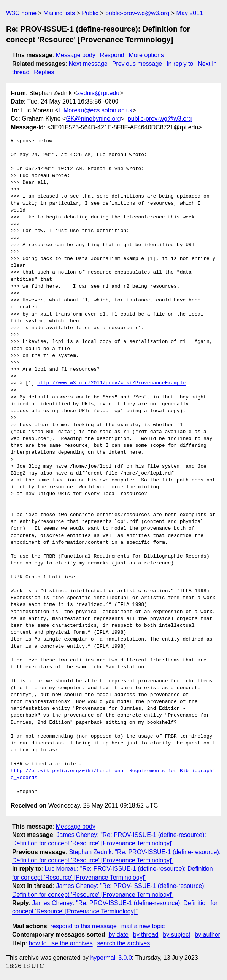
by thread (146, 935)
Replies (44, 72)
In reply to (180, 64)
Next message (88, 64)
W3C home (21, 13)
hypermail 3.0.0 (111, 958)
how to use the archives (61, 943)
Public (90, 13)
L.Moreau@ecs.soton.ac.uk (96, 110)
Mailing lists (59, 13)
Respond (112, 55)
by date (118, 935)
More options (147, 55)
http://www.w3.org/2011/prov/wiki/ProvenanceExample (111, 383)
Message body (76, 55)
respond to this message (83, 926)
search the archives (124, 943)
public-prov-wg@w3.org (137, 13)
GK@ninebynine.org (93, 119)
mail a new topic (143, 926)
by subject (176, 935)
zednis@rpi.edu (98, 93)
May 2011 (190, 13)
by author (207, 935)
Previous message (137, 64)
